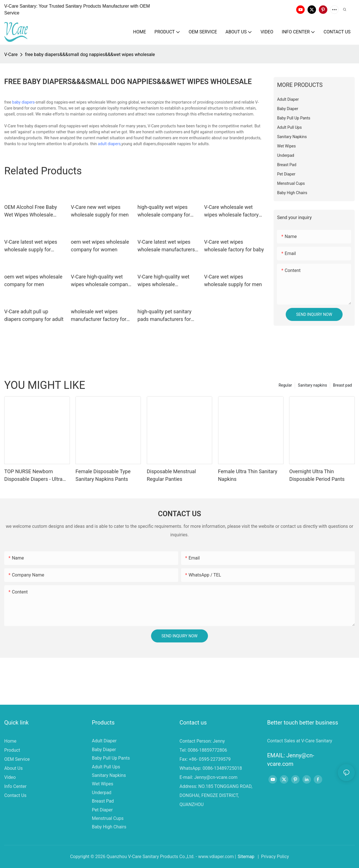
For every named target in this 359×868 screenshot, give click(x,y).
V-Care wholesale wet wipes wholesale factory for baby (232, 211)
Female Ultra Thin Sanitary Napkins (248, 475)
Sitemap (246, 857)
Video (10, 777)
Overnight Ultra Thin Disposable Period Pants (317, 475)
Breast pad (342, 385)
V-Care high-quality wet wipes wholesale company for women (101, 281)
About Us (13, 768)
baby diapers (23, 102)
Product (12, 750)
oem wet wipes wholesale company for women (100, 246)
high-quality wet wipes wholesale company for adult (164, 211)
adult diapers (109, 144)
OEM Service (17, 759)
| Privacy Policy (273, 857)
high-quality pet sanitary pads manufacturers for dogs (165, 316)
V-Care (11, 54)
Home (10, 741)
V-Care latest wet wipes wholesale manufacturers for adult (166, 246)
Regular (285, 385)
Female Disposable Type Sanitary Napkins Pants (103, 475)
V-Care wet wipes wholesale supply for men (233, 280)
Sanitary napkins (312, 385)
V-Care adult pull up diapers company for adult (34, 315)
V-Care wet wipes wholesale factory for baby (234, 246)
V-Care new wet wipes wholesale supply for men (100, 211)
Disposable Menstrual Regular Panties (171, 475)
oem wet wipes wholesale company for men (33, 280)
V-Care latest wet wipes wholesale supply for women (31, 246)
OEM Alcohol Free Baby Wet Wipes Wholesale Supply (31, 211)
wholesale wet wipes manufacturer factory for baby (99, 316)
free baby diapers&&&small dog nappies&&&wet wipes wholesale (90, 54)
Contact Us (15, 795)
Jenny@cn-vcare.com (216, 777)
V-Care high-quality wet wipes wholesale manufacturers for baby (164, 281)
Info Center (15, 786)
